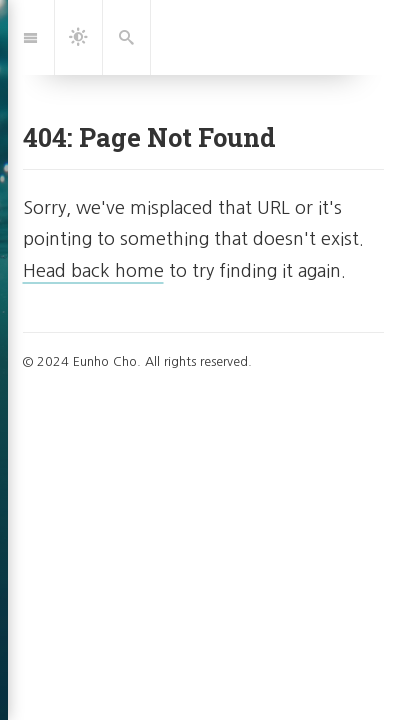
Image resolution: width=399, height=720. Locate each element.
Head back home (93, 271)
